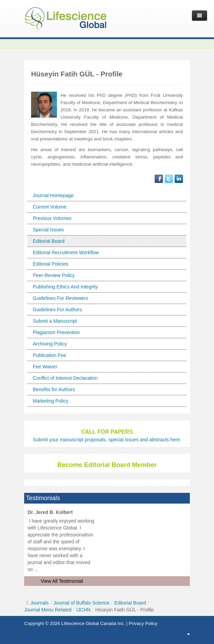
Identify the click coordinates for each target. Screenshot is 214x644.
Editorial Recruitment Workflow (66, 252)
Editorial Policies (51, 264)
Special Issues (48, 230)
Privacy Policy (143, 623)
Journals (40, 603)
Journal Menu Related (48, 610)
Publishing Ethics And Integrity (65, 287)
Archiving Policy (50, 344)
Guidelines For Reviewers (60, 298)
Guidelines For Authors (57, 310)
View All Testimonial (62, 581)
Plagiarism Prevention (56, 332)
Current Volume (50, 207)
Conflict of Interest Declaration (65, 378)
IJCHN (83, 610)
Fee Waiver (45, 367)
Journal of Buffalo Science (81, 603)
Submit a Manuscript (55, 321)
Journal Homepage (53, 195)
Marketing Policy (51, 401)
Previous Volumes (52, 218)
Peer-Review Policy (54, 275)
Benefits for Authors (54, 389)
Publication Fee (50, 355)
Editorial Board (49, 241)
